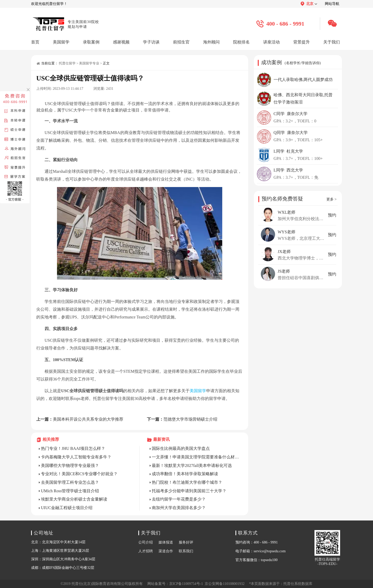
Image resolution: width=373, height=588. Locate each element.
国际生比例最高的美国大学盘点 (181, 448)
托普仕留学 (67, 63)
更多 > (331, 199)
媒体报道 (166, 542)
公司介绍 (146, 542)
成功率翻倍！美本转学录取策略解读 (185, 474)
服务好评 (186, 542)
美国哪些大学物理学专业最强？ (70, 466)
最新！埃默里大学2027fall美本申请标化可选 (192, 466)
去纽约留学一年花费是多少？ (179, 499)
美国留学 (198, 391)
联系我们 (186, 551)
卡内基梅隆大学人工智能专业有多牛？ (76, 457)
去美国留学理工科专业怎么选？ (70, 482)
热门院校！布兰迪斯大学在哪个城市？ (187, 482)
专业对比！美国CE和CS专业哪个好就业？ (79, 474)
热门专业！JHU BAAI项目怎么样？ (73, 448)
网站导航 (332, 4)
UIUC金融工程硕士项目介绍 (67, 508)
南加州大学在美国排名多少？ (179, 508)
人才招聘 (146, 551)
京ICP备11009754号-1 (186, 584)
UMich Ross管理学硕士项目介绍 (70, 491)
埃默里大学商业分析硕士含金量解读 (74, 499)
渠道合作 (166, 551)
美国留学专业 (89, 63)
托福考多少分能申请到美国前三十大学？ (189, 491)
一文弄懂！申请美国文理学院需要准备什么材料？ (196, 457)
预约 (332, 215)
